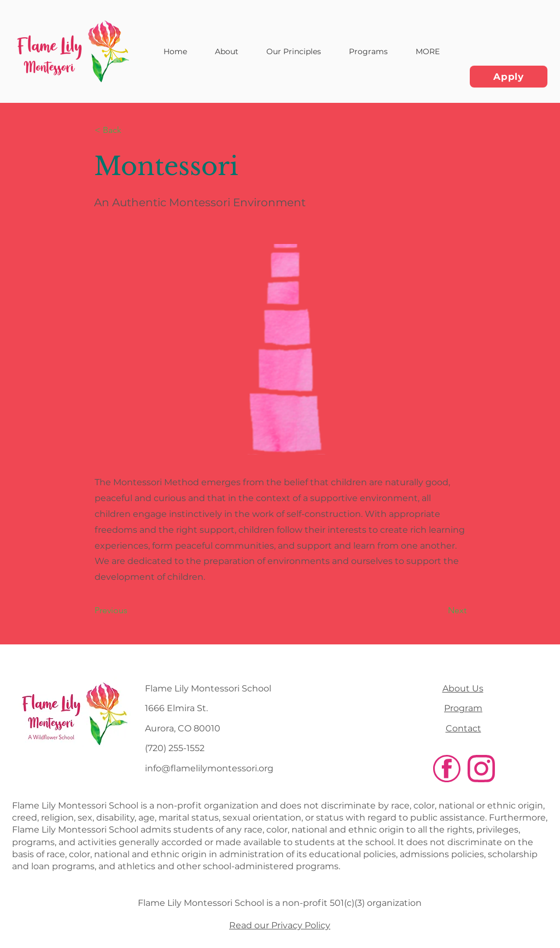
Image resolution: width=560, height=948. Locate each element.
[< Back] (131, 130)
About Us (463, 688)
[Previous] (131, 610)
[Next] (439, 610)
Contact (463, 728)
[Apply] (509, 77)
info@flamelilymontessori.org (209, 768)
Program (463, 708)
